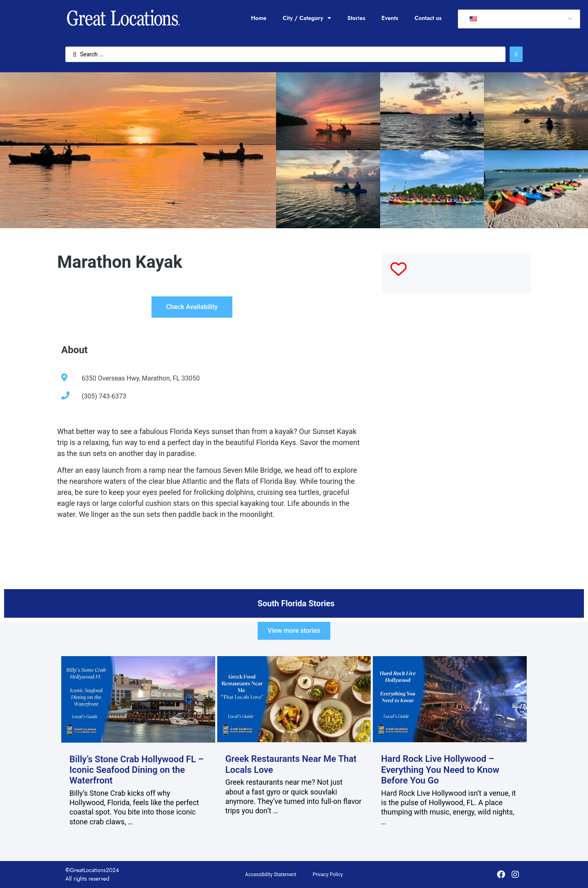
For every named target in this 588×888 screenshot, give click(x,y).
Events (390, 18)
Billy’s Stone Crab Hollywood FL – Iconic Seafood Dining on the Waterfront (137, 770)
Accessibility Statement (271, 875)
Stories (356, 18)
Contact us (428, 18)
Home (258, 18)
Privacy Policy (328, 875)
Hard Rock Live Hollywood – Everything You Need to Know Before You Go (440, 770)
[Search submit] (516, 54)
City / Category (307, 18)
